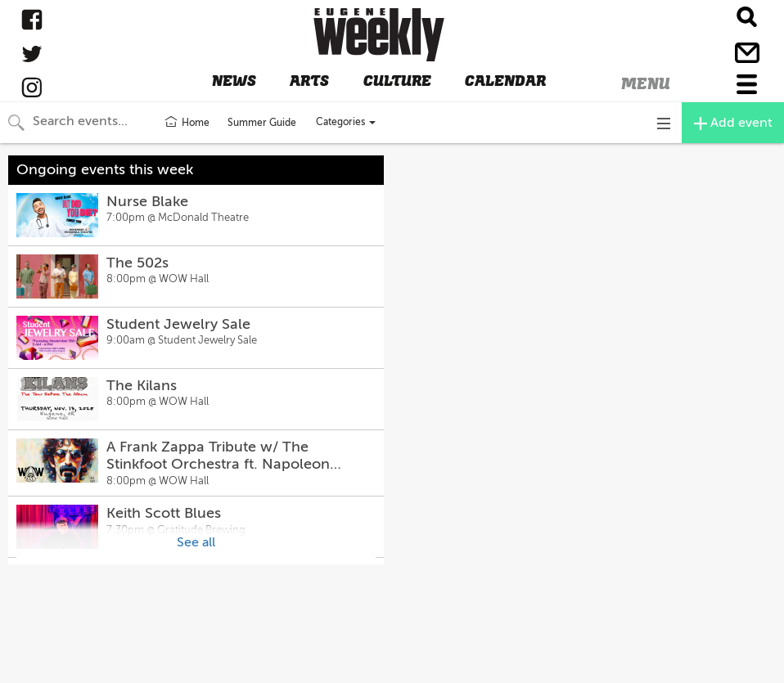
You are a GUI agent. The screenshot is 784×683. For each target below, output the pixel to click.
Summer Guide (262, 123)
